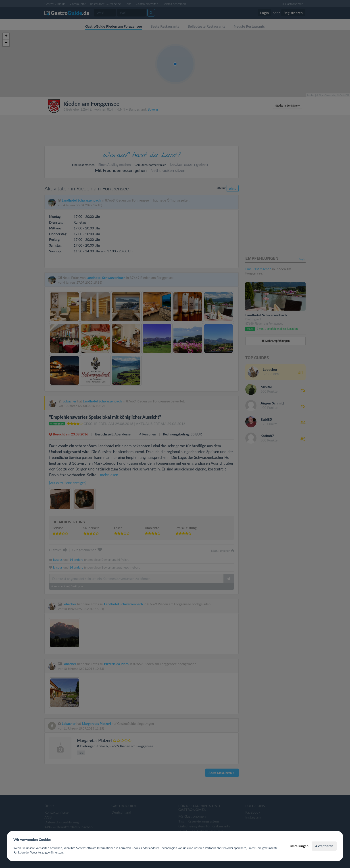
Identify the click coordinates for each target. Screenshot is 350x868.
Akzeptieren (324, 846)
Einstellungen (298, 846)
